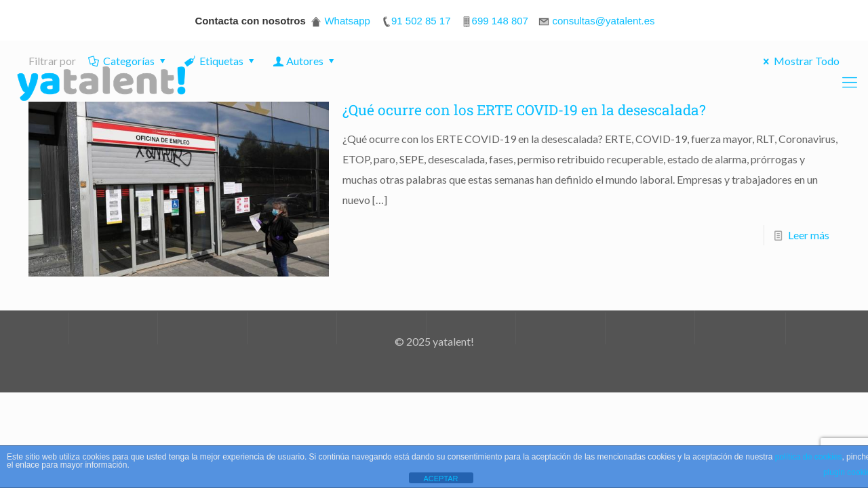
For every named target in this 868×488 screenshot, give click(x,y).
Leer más (809, 235)
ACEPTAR (440, 479)
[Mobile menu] (850, 82)
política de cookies (809, 457)
